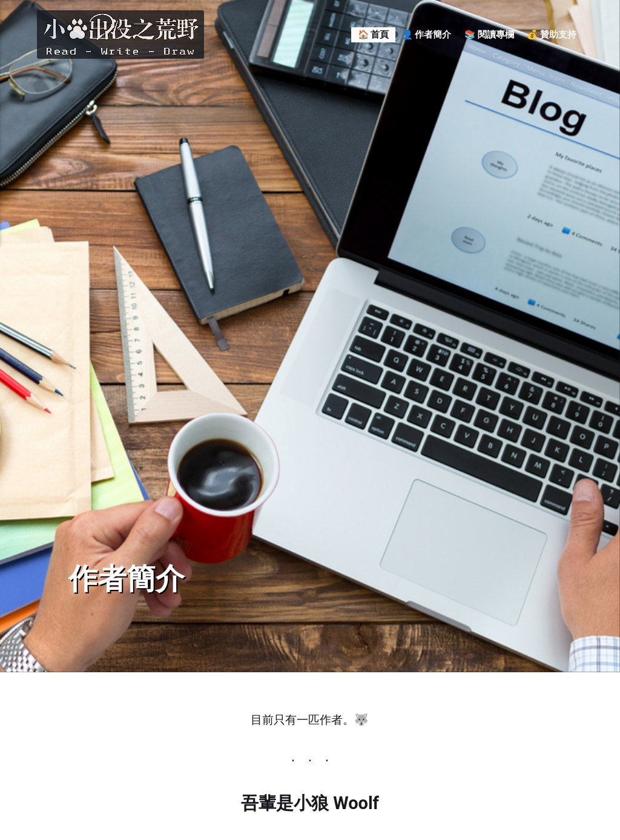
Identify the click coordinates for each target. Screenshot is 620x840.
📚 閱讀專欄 (489, 35)
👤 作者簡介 (427, 35)
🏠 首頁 (374, 35)
